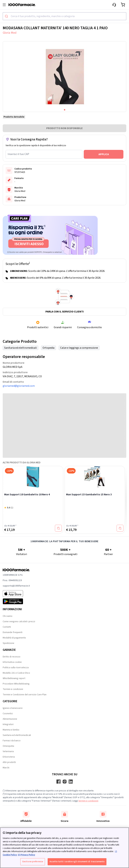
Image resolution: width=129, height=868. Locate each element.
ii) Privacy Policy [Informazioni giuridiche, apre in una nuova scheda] (26, 855)
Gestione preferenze (33, 862)
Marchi (6, 768)
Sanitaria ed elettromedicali (21, 348)
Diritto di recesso (12, 657)
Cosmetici (8, 714)
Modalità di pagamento (14, 638)
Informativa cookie (12, 662)
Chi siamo (8, 616)
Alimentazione (10, 719)
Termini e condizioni (13, 689)
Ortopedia (48, 348)
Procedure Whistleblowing (16, 684)
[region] (64, 848)
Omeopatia (8, 746)
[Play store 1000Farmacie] (16, 601)
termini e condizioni (88, 801)
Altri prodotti (9, 762)
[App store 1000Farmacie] (16, 594)
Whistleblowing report (14, 678)
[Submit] (7, 16)
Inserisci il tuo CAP (18, 154)
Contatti (7, 627)
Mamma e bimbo (11, 730)
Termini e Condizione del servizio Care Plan (25, 695)
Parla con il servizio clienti (65, 312)
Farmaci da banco (12, 741)
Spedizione (8, 643)
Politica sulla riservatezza (16, 668)
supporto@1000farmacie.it (16, 586)
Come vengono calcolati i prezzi (19, 622)
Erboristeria (9, 757)
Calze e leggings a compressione (79, 348)
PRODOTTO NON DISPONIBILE (64, 128)
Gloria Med (10, 33)
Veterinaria (8, 751)
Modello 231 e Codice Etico (16, 673)
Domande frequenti (13, 632)
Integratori (8, 724)
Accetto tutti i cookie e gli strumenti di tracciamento (77, 862)
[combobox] (64, 16)
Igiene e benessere (13, 708)
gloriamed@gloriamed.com (19, 386)
